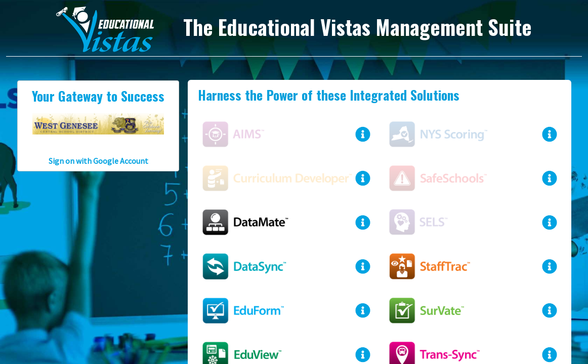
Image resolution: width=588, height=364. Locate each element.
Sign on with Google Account (98, 161)
